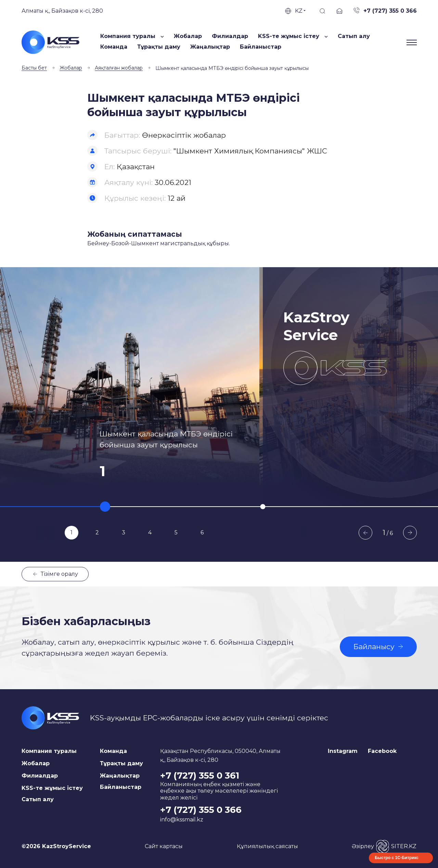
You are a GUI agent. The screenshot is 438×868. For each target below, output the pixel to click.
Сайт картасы (164, 846)
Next (410, 533)
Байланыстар (261, 47)
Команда (114, 47)
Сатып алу (354, 36)
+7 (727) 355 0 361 (200, 776)
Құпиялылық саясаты (267, 846)
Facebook (382, 751)
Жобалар (188, 36)
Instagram (343, 751)
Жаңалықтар (210, 47)
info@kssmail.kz (182, 820)
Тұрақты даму (159, 47)
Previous (365, 533)
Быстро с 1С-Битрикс (397, 858)
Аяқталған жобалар (119, 68)
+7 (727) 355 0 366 (201, 810)
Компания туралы (49, 751)
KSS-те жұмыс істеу (52, 788)
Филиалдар (230, 36)
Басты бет (34, 68)
